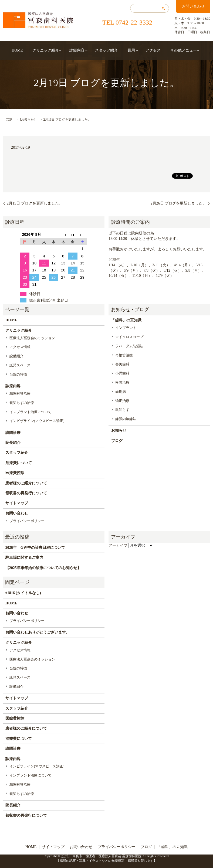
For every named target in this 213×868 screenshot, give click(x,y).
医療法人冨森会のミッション (32, 338)
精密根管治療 (20, 394)
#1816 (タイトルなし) (23, 593)
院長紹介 (13, 443)
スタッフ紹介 (106, 50)
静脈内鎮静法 (126, 419)
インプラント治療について (31, 412)
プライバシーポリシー (27, 521)
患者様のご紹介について (26, 483)
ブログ (117, 441)
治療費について (19, 463)
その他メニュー (169, 50)
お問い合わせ (193, 6)
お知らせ (28, 120)
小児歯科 (122, 373)
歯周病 (121, 392)
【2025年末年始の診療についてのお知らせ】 (43, 568)
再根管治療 (124, 355)
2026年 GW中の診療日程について (35, 548)
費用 (125, 50)
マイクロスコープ (129, 337)
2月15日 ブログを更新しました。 (35, 203)
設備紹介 (16, 356)
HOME (29, 50)
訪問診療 (13, 433)
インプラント (126, 328)
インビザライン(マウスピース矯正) (37, 421)
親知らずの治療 (22, 403)
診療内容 (80, 50)
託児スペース (20, 365)
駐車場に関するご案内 (24, 558)
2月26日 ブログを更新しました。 (179, 203)
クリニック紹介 (52, 50)
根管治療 (122, 382)
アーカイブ (118, 545)
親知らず (122, 410)
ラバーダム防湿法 (129, 346)
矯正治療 (122, 401)
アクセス (144, 50)
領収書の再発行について (26, 493)
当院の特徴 (18, 374)
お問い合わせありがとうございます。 (38, 632)
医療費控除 (15, 473)
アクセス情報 (20, 347)
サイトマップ (17, 503)
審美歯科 (122, 364)
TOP (9, 120)
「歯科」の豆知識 (126, 320)
